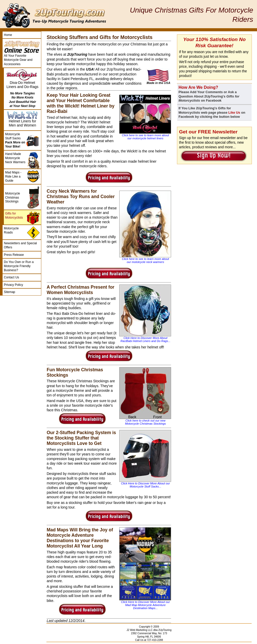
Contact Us (11, 277)
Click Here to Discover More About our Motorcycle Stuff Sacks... (145, 485)
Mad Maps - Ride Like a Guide (13, 177)
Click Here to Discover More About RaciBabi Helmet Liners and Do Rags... (146, 339)
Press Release (14, 255)
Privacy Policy (13, 285)
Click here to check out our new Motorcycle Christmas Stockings (145, 422)
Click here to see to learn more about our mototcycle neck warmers (145, 260)
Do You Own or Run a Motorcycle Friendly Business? (19, 266)
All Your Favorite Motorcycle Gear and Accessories (18, 60)
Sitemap (9, 292)
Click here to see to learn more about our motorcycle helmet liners (145, 137)
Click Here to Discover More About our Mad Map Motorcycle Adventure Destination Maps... (145, 605)
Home (8, 35)
